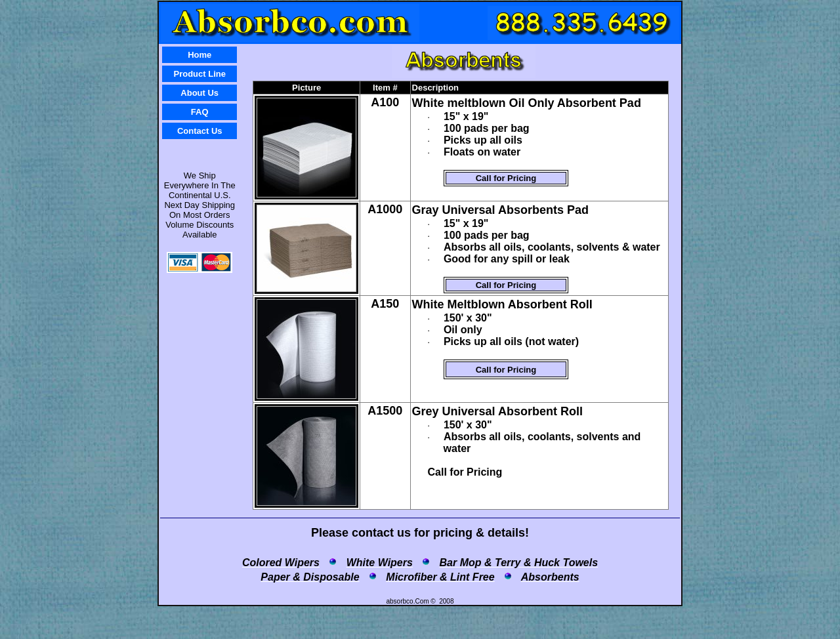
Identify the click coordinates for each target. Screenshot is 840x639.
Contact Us (200, 131)
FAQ (200, 112)
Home (199, 55)
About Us (199, 93)
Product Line (200, 74)
